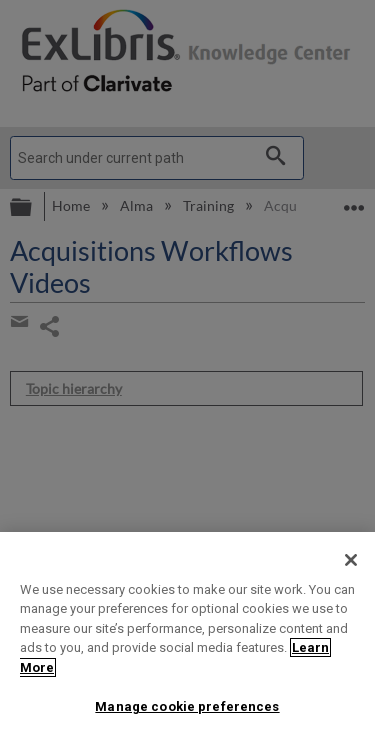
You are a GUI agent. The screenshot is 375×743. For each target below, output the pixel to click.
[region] (187, 637)
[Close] (351, 560)
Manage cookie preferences (187, 706)
